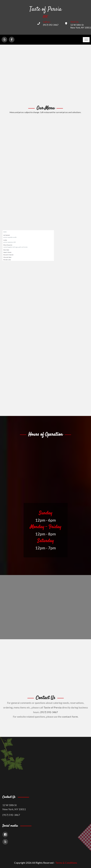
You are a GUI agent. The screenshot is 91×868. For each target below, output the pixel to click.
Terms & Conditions (66, 863)
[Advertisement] (45, 75)
